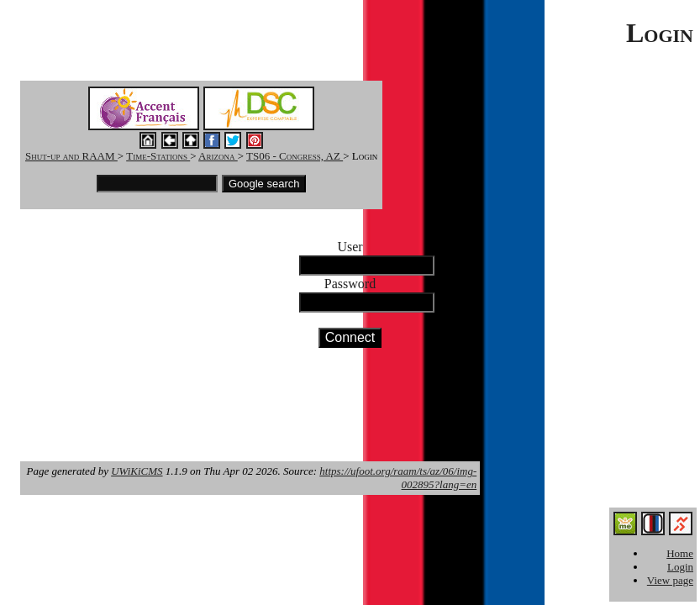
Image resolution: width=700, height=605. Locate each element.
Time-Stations (158, 156)
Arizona (218, 156)
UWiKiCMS (137, 471)
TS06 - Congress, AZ (295, 156)
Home (680, 553)
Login (680, 567)
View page (670, 580)
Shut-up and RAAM (71, 156)
